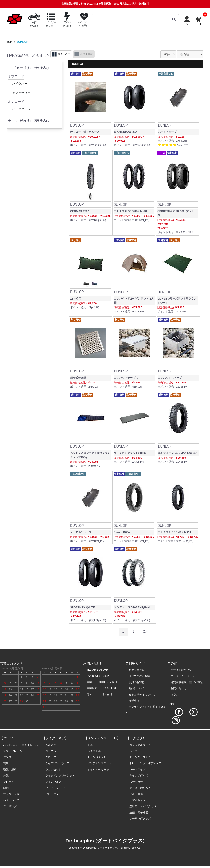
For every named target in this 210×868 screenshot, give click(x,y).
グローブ (51, 757)
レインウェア (53, 782)
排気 (6, 776)
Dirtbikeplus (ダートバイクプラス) (105, 841)
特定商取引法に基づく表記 (187, 682)
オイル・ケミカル (98, 769)
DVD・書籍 (136, 794)
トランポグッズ (97, 757)
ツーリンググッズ (140, 819)
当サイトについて (181, 670)
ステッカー (136, 782)
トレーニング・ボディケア (145, 763)
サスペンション (13, 794)
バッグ (133, 751)
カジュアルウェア (140, 745)
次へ (146, 631)
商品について (137, 688)
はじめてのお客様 (139, 676)
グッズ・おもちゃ (140, 788)
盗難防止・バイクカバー (144, 806)
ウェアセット (53, 769)
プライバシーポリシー (184, 676)
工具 (90, 745)
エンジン (9, 757)
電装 (6, 763)
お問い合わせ (179, 688)
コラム (175, 695)
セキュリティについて (142, 695)
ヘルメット (52, 745)
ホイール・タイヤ (14, 800)
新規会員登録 (137, 670)
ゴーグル (51, 751)
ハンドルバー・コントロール (21, 745)
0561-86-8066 (100, 670)
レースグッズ (137, 769)
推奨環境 (134, 701)
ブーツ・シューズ (56, 788)
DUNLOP (23, 42)
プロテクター (53, 794)
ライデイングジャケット (60, 776)
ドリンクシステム (140, 757)
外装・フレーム (13, 751)
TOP (9, 42)
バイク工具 (94, 751)
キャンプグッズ (139, 776)
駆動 (6, 788)
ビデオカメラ (137, 800)
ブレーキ (9, 782)
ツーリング (10, 806)
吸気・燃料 (10, 769)
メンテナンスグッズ (99, 763)
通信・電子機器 (139, 812)
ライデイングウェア (57, 763)
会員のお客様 (137, 682)
